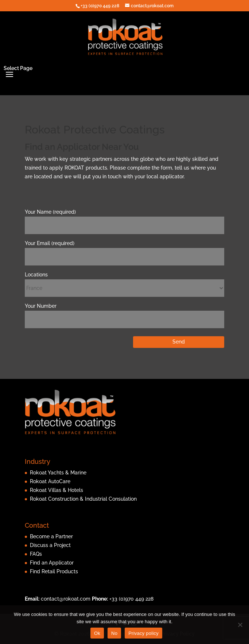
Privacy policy (143, 633)
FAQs (36, 554)
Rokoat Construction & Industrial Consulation (83, 499)
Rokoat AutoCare (50, 481)
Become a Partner (51, 536)
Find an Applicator (52, 563)
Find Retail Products (54, 571)
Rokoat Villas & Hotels (57, 490)
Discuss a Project (50, 545)
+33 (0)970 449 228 (131, 599)
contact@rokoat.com (66, 599)
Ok (97, 633)
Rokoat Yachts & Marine (58, 473)
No (114, 633)
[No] (240, 625)
